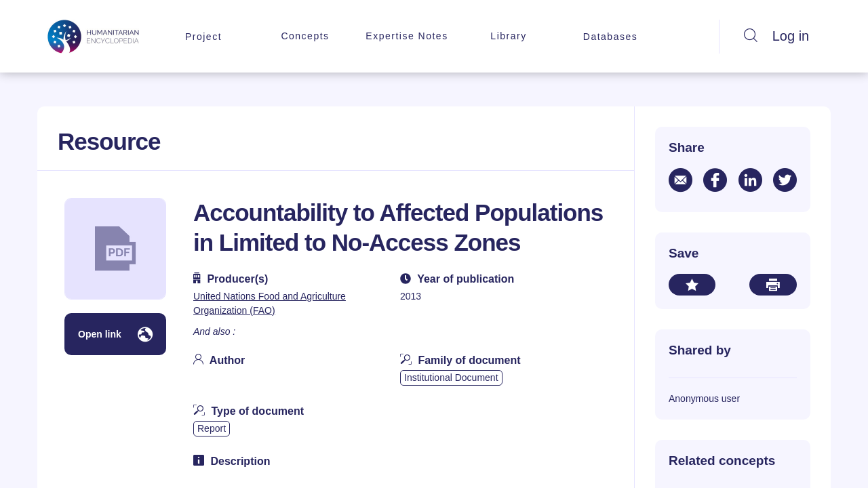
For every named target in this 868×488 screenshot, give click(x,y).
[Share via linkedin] (750, 180)
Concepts (305, 36)
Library (508, 36)
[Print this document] (773, 285)
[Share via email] (680, 180)
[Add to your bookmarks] (692, 285)
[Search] (751, 37)
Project (203, 37)
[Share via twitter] (785, 180)
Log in (791, 36)
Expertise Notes (407, 36)
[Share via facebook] (715, 180)
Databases (610, 37)
